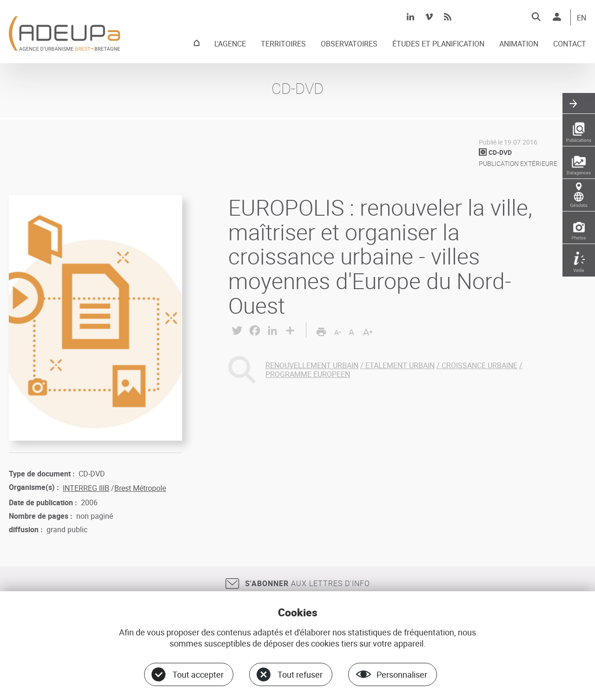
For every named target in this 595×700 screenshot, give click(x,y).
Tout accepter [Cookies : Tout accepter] (198, 674)
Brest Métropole (140, 488)
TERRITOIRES (283, 44)
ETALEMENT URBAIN (400, 365)
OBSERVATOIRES (349, 44)
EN (582, 18)
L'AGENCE (230, 44)
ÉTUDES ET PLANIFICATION (438, 44)
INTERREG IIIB (86, 488)
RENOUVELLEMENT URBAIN (312, 365)
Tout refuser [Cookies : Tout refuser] (300, 674)
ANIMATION (519, 44)
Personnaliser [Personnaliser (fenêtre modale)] (402, 674)
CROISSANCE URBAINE (479, 365)
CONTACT (570, 44)
